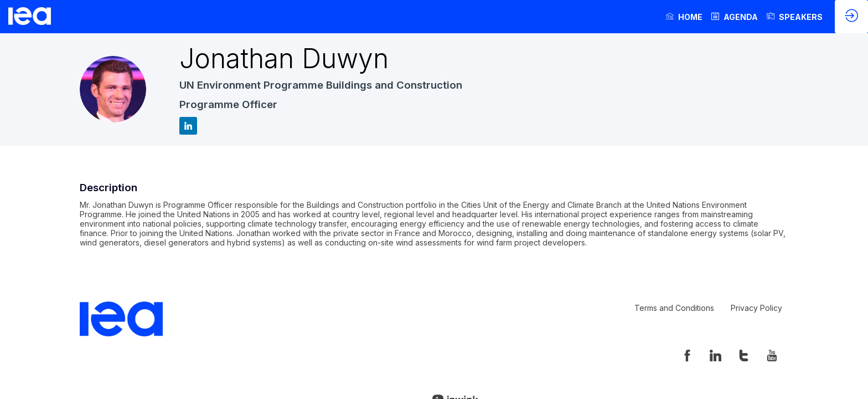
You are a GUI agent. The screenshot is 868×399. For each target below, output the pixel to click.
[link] (684, 17)
